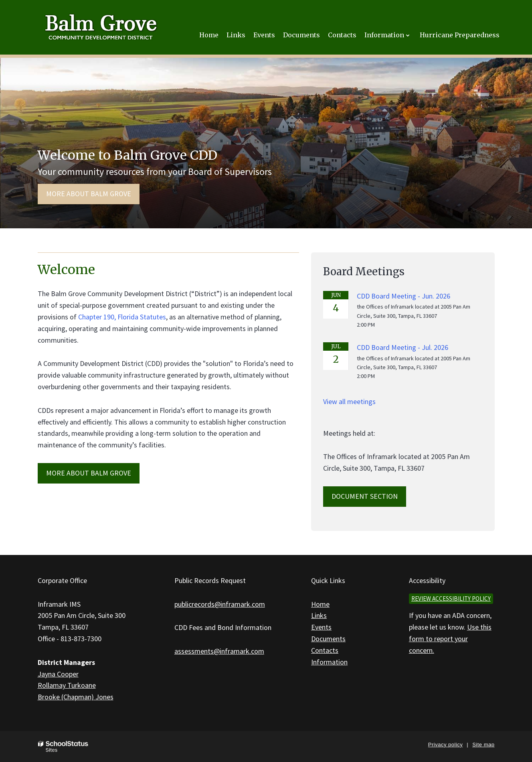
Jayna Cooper (58, 674)
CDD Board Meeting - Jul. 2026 (403, 347)
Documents (328, 639)
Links (319, 615)
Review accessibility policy (451, 598)
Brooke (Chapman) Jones (76, 697)
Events (321, 627)
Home (320, 604)
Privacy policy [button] (445, 745)
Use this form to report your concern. (450, 639)
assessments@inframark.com (219, 651)
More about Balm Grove (89, 194)
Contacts (325, 650)
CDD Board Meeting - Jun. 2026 (404, 296)
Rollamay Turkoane (67, 685)
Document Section (365, 496)
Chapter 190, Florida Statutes (122, 317)
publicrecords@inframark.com (220, 604)
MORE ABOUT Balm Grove (89, 473)
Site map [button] (483, 745)
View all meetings (349, 401)
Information (329, 662)
